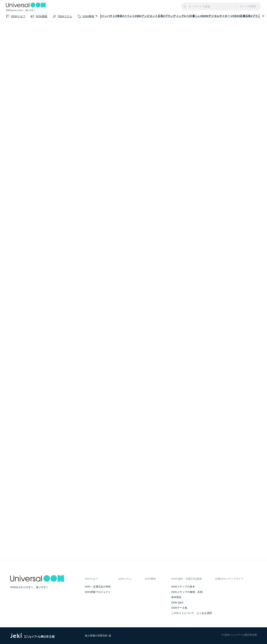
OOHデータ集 (179, 608)
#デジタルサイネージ (220, 16)
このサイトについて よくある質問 (192, 613)
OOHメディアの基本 (183, 587)
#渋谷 (119, 16)
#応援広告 (245, 16)
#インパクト (108, 16)
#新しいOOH (199, 16)
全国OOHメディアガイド (229, 579)
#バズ (187, 16)
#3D (137, 16)
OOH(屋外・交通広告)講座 (187, 579)
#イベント (129, 16)
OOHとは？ (92, 579)
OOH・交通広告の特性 (98, 587)
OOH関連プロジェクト (98, 592)
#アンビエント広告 (152, 16)
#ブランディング (173, 16)
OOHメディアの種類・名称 (187, 592)
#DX (236, 16)
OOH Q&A (177, 603)
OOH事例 (150, 579)
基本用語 (176, 597)
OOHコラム (125, 579)
